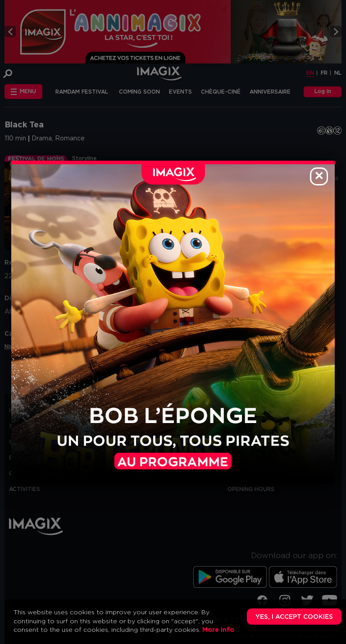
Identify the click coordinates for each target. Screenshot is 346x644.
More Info (218, 630)
